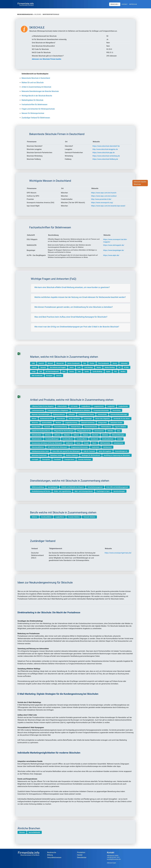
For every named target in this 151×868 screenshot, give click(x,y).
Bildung (50, 855)
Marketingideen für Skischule (32, 100)
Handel (80, 855)
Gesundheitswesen (54, 857)
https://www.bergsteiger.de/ (114, 250)
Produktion (81, 852)
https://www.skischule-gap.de (104, 153)
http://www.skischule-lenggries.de (105, 149)
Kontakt (125, 4)
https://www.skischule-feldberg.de (105, 159)
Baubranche (52, 852)
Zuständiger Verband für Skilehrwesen (36, 118)
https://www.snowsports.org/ (102, 203)
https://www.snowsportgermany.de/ (118, 553)
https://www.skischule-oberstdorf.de (106, 146)
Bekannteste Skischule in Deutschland (36, 78)
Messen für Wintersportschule (33, 113)
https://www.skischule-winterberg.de (106, 156)
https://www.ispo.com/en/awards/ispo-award (108, 206)
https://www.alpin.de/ (111, 255)
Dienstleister (82, 857)
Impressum (133, 4)
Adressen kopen (111, 863)
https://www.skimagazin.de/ (114, 245)
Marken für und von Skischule (33, 83)
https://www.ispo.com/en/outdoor (104, 196)
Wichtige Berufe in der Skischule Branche (37, 96)
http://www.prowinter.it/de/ (101, 199)
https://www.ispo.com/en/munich (104, 193)
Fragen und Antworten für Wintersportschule (38, 109)
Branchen (114, 4)
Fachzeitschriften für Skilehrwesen (34, 104)
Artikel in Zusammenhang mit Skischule (36, 87)
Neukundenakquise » (26, 14)
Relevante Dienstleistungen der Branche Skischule (40, 91)
